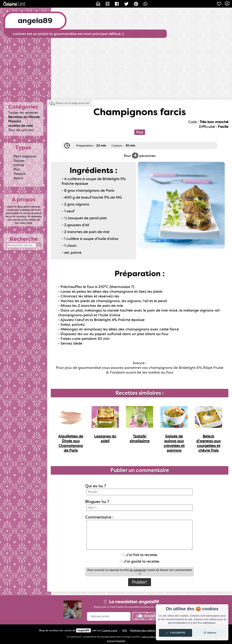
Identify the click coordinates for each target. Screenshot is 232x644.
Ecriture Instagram (116, 641)
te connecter (138, 570)
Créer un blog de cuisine (153, 637)
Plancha (15, 121)
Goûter (19, 161)
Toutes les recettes (23, 113)
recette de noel (21, 126)
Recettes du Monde (24, 117)
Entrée (19, 165)
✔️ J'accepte (176, 633)
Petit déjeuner (25, 156)
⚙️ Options (210, 633)
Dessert (20, 174)
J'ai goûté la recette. (140, 561)
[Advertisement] (116, 67)
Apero (18, 178)
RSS (125, 630)
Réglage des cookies (143, 630)
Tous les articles (21, 130)
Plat (17, 169)
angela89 (35, 21)
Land (109, 630)
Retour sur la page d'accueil (72, 103)
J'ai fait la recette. (140, 555)
